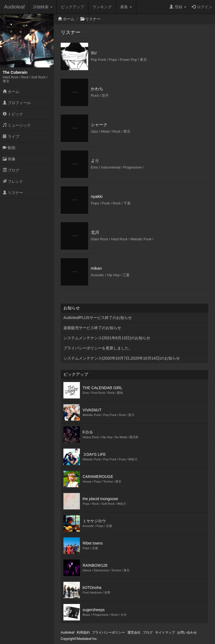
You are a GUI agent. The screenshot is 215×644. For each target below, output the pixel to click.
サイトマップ (165, 632)
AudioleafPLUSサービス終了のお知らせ (98, 318)
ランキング (102, 7)
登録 (178, 7)
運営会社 (134, 632)
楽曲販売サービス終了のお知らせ (92, 328)
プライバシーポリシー (108, 632)
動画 (9, 148)
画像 (9, 159)
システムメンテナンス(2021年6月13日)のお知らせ (107, 338)
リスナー (13, 193)
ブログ (11, 170)
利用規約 (83, 632)
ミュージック (17, 125)
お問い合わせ (187, 632)
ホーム (11, 92)
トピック (13, 114)
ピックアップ (72, 7)
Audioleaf (14, 7)
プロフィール (17, 103)
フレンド (13, 181)
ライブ (11, 136)
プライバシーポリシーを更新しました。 (98, 348)
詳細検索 (43, 7)
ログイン (202, 7)
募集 (126, 7)
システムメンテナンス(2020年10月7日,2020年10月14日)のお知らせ (122, 358)
